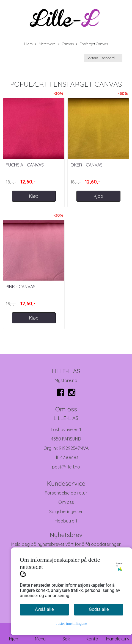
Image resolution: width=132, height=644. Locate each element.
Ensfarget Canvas (92, 44)
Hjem (28, 44)
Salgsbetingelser (66, 512)
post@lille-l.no (66, 467)
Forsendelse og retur (66, 493)
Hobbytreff (66, 521)
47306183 (69, 457)
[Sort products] (103, 58)
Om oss (66, 502)
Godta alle (99, 609)
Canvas (66, 44)
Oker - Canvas (86, 165)
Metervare (45, 44)
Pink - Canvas (21, 287)
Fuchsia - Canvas (25, 165)
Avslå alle (44, 609)
